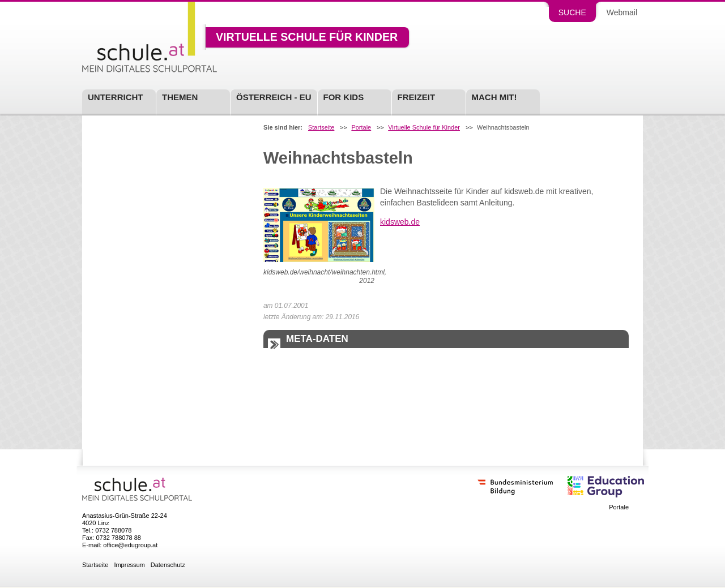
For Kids (344, 97)
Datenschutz (168, 565)
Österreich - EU (274, 97)
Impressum (129, 565)
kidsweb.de (400, 222)
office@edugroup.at (130, 545)
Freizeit (417, 97)
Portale (361, 128)
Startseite (321, 128)
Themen (180, 97)
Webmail (622, 12)
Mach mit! (494, 97)
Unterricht (116, 97)
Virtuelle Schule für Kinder (307, 37)
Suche (572, 12)
